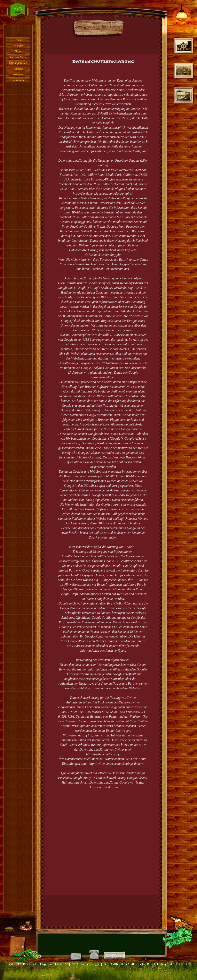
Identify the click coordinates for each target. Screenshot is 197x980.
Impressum (18, 80)
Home (18, 40)
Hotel (18, 51)
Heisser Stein (18, 57)
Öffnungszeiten (18, 63)
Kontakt (18, 74)
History (18, 46)
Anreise (18, 69)
